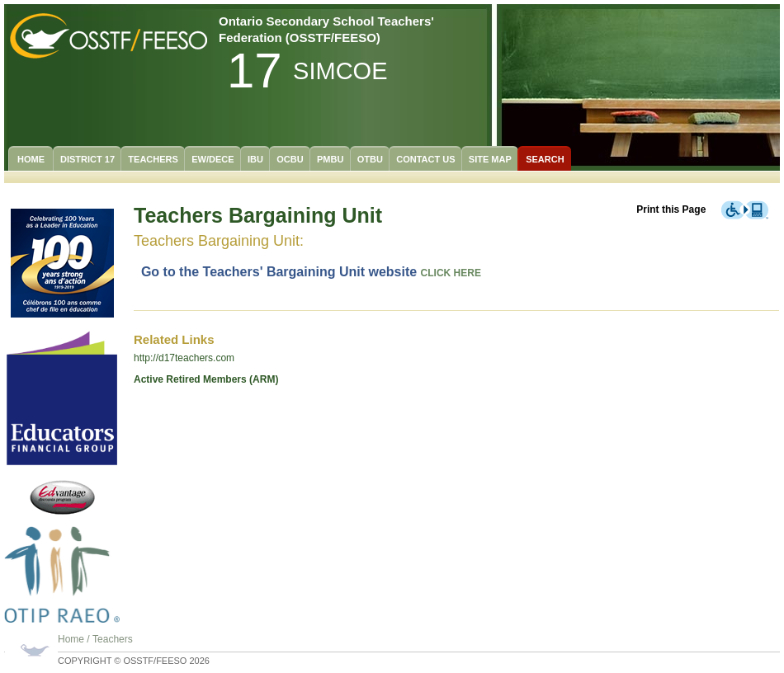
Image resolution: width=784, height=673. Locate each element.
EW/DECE (213, 159)
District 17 (87, 159)
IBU (255, 159)
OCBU (290, 159)
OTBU (370, 159)
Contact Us (425, 159)
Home (31, 159)
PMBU (330, 159)
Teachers (153, 159)
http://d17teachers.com (184, 358)
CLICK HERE (451, 273)
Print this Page (671, 209)
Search (545, 159)
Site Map (490, 159)
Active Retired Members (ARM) (206, 379)
